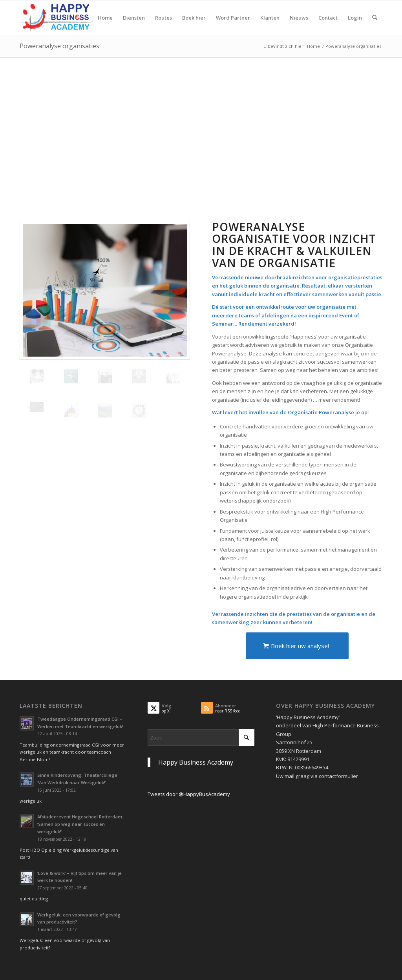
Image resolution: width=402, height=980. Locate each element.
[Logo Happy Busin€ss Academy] (57, 18)
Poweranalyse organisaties (59, 46)
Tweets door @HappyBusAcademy (189, 794)
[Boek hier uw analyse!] (297, 646)
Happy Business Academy (196, 762)
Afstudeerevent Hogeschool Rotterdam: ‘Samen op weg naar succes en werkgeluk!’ (80, 824)
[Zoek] (375, 18)
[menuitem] (105, 18)
